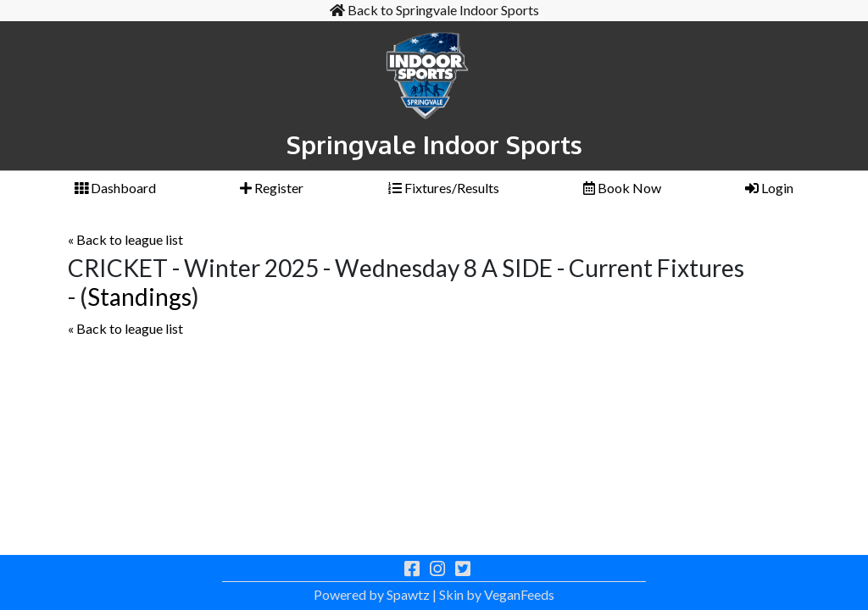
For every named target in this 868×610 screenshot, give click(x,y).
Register (272, 188)
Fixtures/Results (444, 188)
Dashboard (115, 188)
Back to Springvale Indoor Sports (434, 10)
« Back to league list (125, 239)
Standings (139, 297)
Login (769, 188)
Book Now (622, 188)
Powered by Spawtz (372, 594)
